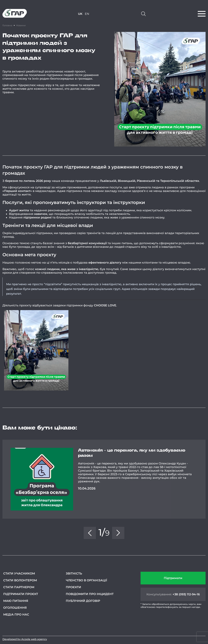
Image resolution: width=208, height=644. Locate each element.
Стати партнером (19, 587)
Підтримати (173, 578)
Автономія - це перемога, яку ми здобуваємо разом (132, 453)
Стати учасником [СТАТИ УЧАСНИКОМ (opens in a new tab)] (19, 574)
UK (80, 14)
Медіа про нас (16, 615)
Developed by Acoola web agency (25, 639)
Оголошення (15, 608)
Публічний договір (83, 601)
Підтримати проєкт (21, 594)
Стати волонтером (20, 580)
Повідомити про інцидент (90, 594)
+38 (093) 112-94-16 (186, 594)
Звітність (74, 574)
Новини (21, 25)
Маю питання (16, 601)
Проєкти (73, 587)
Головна (7, 25)
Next (205, 479)
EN (87, 14)
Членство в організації (86, 580)
